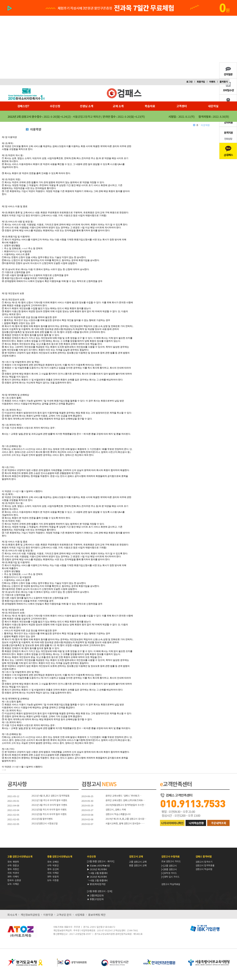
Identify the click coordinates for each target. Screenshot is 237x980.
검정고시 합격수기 (204, 862)
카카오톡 (228, 151)
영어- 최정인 (13, 869)
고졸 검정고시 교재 (138, 862)
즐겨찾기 (224, 82)
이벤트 (212, 82)
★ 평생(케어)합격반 (96, 884)
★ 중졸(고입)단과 (95, 899)
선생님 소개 (87, 106)
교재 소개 (118, 106)
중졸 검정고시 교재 (138, 865)
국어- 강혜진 (53, 862)
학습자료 (150, 106)
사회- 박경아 (13, 873)
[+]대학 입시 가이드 (170, 877)
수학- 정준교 (13, 865)
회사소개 (12, 915)
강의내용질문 (228, 71)
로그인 (190, 82)
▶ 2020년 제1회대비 (97, 869)
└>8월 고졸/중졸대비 (97, 880)
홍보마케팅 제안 (97, 915)
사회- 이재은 (53, 873)
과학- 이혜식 (13, 876)
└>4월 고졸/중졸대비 (97, 873)
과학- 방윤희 (53, 876)
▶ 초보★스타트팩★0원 (98, 866)
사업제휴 (80, 915)
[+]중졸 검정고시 (169, 869)
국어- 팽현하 (13, 862)
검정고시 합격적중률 (205, 865)
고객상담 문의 (64, 915)
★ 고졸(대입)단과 (95, 895)
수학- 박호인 (53, 865)
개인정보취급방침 (30, 915)
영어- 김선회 (53, 869)
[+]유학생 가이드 (169, 873)
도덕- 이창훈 (53, 880)
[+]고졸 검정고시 (169, 866)
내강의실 (213, 106)
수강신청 (55, 106)
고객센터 (182, 106)
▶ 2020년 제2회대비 (97, 877)
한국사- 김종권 (14, 880)
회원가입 (201, 82)
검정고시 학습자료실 (171, 884)
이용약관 (48, 915)
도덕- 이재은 (13, 884)
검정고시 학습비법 (204, 869)
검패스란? (23, 106)
